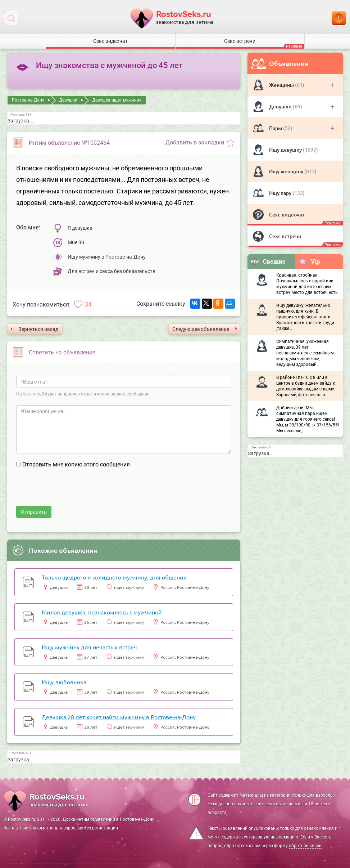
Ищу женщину (287, 171)
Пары (276, 128)
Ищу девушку (286, 150)
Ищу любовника (64, 682)
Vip (309, 261)
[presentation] (71, 492)
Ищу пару (281, 193)
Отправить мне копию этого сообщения (76, 464)
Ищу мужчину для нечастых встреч (89, 647)
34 (88, 304)
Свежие (268, 261)
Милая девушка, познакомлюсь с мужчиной (102, 612)
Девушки (281, 106)
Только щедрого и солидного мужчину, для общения (114, 577)
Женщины (282, 85)
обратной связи (305, 846)
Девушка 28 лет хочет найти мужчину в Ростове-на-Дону (119, 717)
